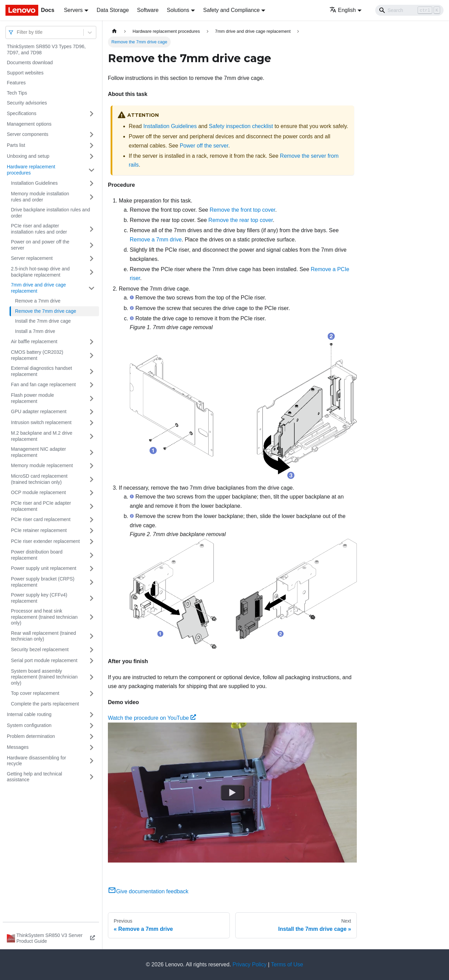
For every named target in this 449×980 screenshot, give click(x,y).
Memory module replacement (42, 465)
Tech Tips (17, 93)
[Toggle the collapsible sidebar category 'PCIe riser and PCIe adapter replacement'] (92, 506)
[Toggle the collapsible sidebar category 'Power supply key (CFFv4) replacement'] (92, 598)
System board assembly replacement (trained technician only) (44, 677)
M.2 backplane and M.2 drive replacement (42, 436)
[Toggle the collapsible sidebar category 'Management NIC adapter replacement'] (92, 452)
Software (148, 10)
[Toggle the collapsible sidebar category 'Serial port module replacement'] (92, 661)
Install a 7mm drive (35, 331)
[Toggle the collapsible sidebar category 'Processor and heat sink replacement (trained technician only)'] (92, 617)
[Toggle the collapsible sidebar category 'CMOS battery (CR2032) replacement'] (92, 355)
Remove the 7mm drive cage (46, 311)
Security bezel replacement (40, 649)
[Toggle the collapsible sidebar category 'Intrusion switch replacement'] (92, 423)
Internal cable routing (29, 714)
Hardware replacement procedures (31, 170)
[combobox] (17, 32)
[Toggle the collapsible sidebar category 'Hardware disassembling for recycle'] (92, 761)
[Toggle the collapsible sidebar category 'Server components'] (92, 135)
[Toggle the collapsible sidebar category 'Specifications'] (92, 114)
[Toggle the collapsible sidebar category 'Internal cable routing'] (92, 715)
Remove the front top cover (242, 210)
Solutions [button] (178, 10)
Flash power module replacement (32, 398)
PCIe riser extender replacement (45, 541)
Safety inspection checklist (241, 126)
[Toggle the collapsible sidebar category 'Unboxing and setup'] (92, 156)
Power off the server (204, 146)
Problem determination (31, 736)
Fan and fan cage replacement (43, 384)
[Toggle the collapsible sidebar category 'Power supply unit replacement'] (92, 569)
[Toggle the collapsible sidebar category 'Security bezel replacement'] (92, 650)
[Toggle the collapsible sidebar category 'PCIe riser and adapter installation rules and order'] (92, 229)
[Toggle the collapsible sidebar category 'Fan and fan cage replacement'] (92, 385)
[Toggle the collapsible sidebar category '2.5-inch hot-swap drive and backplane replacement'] (92, 272)
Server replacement (32, 258)
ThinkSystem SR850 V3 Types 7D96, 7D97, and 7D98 (46, 50)
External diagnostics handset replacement (41, 371)
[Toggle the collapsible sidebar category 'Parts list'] (92, 145)
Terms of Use (287, 964)
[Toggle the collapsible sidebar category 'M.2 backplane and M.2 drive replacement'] (92, 436)
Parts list (16, 145)
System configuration (29, 725)
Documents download (30, 62)
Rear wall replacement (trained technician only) (44, 636)
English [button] (343, 10)
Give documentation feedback (148, 891)
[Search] (409, 10)
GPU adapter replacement (39, 411)
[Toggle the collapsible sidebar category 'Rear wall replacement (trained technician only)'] (92, 636)
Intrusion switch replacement (41, 422)
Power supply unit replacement (44, 568)
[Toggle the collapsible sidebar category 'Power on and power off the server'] (92, 245)
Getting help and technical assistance (34, 777)
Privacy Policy (250, 964)
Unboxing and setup (28, 156)
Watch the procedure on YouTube (152, 718)
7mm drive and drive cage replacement (38, 288)
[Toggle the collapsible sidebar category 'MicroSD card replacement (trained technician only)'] (92, 479)
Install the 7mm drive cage (43, 321)
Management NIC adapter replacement (38, 452)
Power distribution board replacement (37, 555)
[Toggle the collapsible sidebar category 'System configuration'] (92, 726)
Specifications (22, 113)
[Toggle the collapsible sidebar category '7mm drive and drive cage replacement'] (92, 288)
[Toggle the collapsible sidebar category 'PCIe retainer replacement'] (92, 531)
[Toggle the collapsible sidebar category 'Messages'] (92, 747)
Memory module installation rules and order (40, 197)
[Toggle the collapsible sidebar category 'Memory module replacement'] (92, 466)
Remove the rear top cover (241, 220)
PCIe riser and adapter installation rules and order (39, 229)
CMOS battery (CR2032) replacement (37, 355)
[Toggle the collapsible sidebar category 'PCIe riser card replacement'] (92, 520)
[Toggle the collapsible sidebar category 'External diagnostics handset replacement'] (92, 371)
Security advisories (27, 103)
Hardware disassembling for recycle (37, 761)
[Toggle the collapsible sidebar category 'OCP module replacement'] (92, 493)
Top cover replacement (35, 693)
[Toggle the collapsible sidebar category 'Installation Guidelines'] (92, 183)
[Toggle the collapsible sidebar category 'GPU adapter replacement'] (92, 412)
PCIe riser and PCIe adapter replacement (41, 506)
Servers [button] (73, 10)
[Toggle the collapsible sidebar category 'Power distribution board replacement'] (92, 555)
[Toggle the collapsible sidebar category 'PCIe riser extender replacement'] (92, 542)
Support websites (25, 73)
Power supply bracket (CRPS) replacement (43, 582)
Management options (29, 124)
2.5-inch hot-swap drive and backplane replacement (40, 272)
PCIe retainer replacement (39, 530)
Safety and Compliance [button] (231, 10)
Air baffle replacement (34, 341)
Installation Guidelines (34, 183)
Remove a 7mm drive (38, 301)
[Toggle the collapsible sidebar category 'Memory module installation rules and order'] (92, 197)
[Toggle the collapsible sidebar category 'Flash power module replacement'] (92, 398)
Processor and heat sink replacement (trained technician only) (44, 617)
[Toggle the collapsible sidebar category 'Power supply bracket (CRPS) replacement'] (92, 582)
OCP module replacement (38, 492)
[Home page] (114, 31)
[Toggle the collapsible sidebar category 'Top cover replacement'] (92, 694)
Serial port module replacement (44, 660)
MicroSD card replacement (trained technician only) (39, 479)
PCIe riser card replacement (41, 519)
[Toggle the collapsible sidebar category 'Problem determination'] (92, 737)
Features (16, 83)
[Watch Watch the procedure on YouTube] (233, 793)
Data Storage (113, 10)
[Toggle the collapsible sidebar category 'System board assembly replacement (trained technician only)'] (92, 677)
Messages (18, 747)
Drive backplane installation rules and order (51, 213)
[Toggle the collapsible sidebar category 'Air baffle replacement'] (92, 342)
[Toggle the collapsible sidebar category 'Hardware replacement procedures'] (92, 170)
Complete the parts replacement (45, 704)
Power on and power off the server (40, 245)
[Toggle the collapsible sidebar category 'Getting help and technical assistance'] (92, 777)
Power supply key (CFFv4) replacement (39, 598)
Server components (27, 134)
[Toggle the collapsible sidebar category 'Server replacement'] (92, 258)
